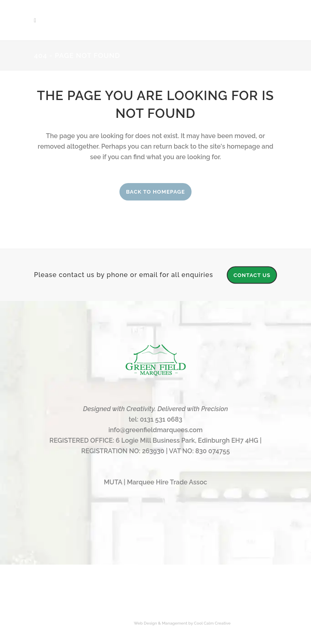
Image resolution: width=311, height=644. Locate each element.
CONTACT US (252, 275)
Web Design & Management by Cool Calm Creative (182, 623)
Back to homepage (155, 192)
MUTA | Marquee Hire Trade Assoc (155, 482)
